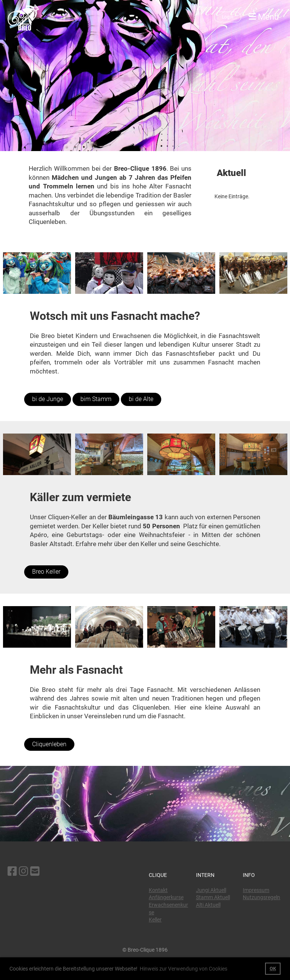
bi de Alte (141, 399)
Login (228, 17)
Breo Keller (46, 572)
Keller (155, 920)
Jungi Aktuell (211, 890)
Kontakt (158, 890)
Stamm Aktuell (213, 897)
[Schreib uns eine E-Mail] (35, 871)
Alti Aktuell (208, 905)
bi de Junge (48, 399)
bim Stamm (96, 399)
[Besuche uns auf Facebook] (12, 871)
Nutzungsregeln (261, 897)
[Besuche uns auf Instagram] (24, 871)
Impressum (256, 890)
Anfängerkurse (166, 897)
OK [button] (273, 968)
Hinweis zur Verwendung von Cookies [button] (184, 969)
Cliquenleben (49, 744)
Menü (264, 17)
